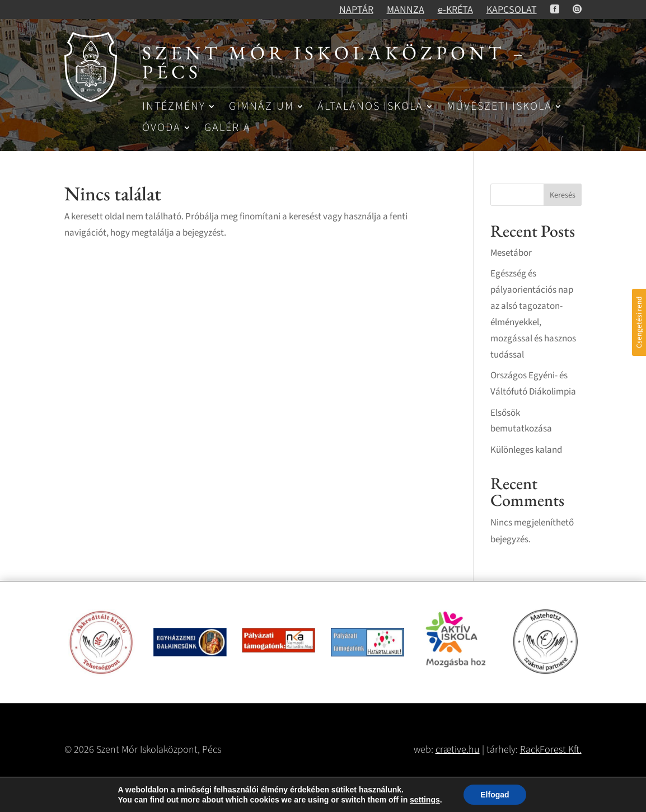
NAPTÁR (356, 10)
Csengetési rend (639, 322)
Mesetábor (511, 253)
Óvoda (162, 128)
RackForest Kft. (551, 750)
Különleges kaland (526, 450)
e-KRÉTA (455, 10)
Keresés (563, 195)
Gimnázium (261, 107)
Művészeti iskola (499, 107)
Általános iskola (370, 107)
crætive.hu (458, 750)
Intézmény (174, 107)
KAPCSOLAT (512, 10)
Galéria (228, 128)
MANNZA (406, 10)
